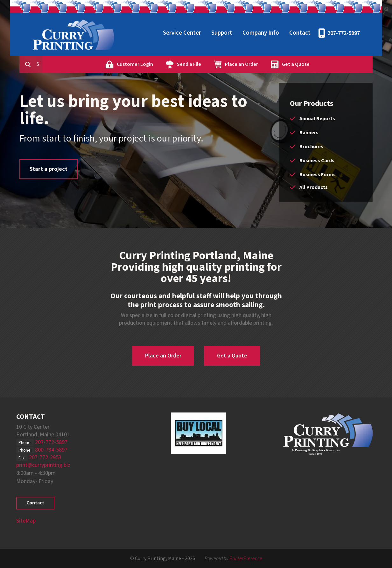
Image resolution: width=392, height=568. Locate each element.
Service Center (182, 33)
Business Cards (317, 161)
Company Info (261, 33)
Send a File (218, 64)
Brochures (311, 147)
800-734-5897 (51, 450)
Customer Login (164, 64)
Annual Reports (317, 119)
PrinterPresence (246, 558)
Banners (309, 133)
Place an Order (270, 64)
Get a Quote (325, 64)
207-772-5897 (344, 33)
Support (222, 33)
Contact (300, 33)
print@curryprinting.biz (43, 465)
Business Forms (318, 175)
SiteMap (26, 521)
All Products (314, 187)
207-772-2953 (45, 457)
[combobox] (68, 64)
